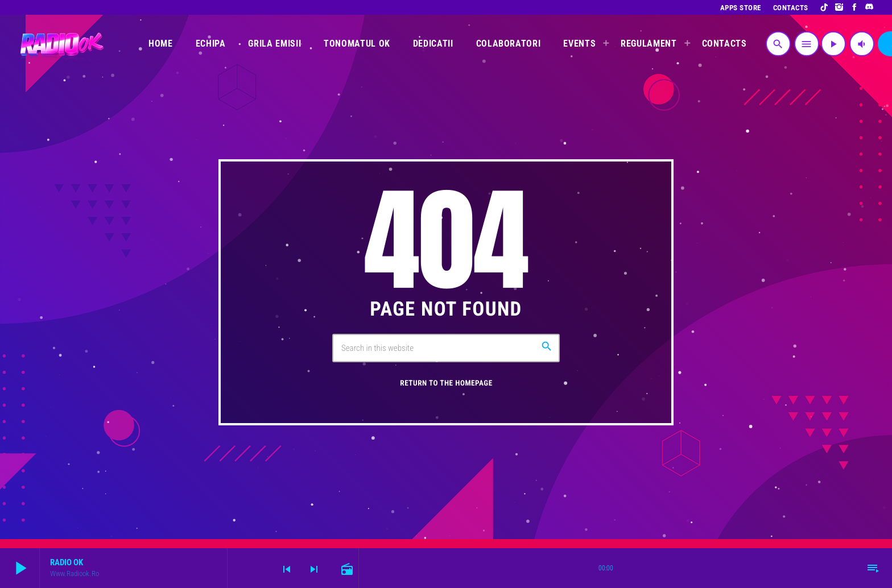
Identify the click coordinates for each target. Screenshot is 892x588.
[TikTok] (825, 7)
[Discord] (870, 7)
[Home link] (61, 44)
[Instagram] (839, 7)
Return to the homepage (446, 384)
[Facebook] (855, 7)
